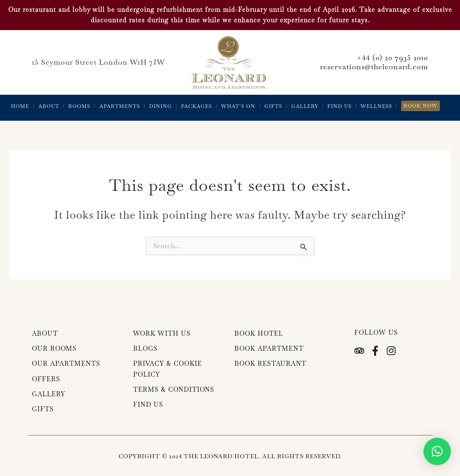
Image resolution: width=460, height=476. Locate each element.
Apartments (120, 106)
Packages (196, 106)
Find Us (339, 106)
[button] (437, 451)
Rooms (79, 106)
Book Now (421, 106)
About (49, 106)
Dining (160, 106)
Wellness (376, 106)
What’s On (238, 106)
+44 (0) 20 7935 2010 (393, 58)
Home (20, 106)
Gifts (273, 106)
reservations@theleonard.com (374, 67)
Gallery (305, 106)
